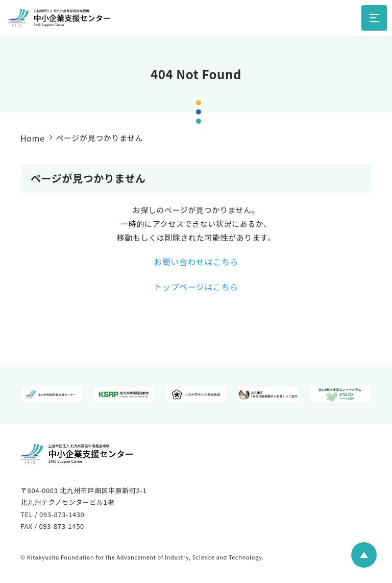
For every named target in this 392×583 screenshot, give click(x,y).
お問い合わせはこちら (196, 262)
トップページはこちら (196, 287)
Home (32, 138)
